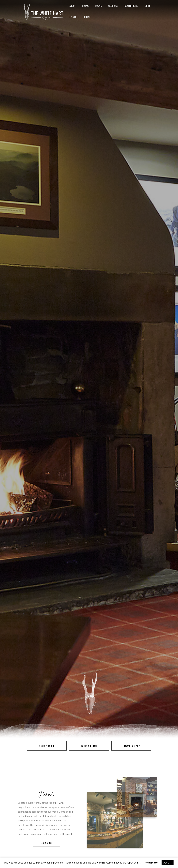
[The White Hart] (43, 16)
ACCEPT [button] (168, 863)
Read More (151, 863)
